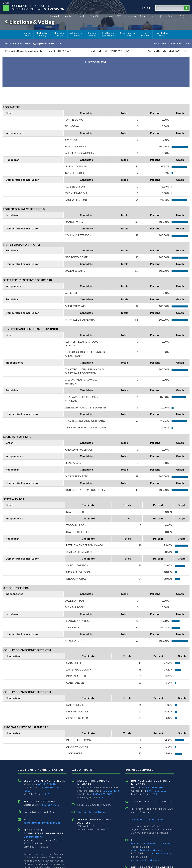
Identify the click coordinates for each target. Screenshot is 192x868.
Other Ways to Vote (59, 34)
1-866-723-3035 (103, 794)
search (146, 8)
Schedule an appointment (147, 819)
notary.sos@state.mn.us (146, 860)
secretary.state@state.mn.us (42, 823)
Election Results (92, 34)
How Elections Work (162, 34)
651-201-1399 (111, 791)
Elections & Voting (29, 22)
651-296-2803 (155, 787)
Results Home (161, 43)
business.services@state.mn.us (151, 843)
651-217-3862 (51, 805)
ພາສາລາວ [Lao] (131, 16)
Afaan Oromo (147, 16)
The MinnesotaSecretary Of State (38, 7)
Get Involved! (145, 34)
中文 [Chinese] (119, 16)
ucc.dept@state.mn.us (159, 853)
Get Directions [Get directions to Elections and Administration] (33, 837)
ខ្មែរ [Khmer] (160, 16)
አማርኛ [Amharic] (169, 16)
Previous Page (181, 43)
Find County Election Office (108, 34)
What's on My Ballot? (77, 34)
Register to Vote (27, 34)
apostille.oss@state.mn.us (148, 850)
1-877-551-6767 (157, 791)
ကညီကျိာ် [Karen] (181, 16)
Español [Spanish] (55, 16)
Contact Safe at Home (91, 812)
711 (47, 794)
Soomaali (79, 16)
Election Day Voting (42, 34)
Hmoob (67, 16)
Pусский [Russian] (108, 16)
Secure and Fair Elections (128, 34)
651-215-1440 (47, 784)
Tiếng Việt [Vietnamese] (94, 16)
